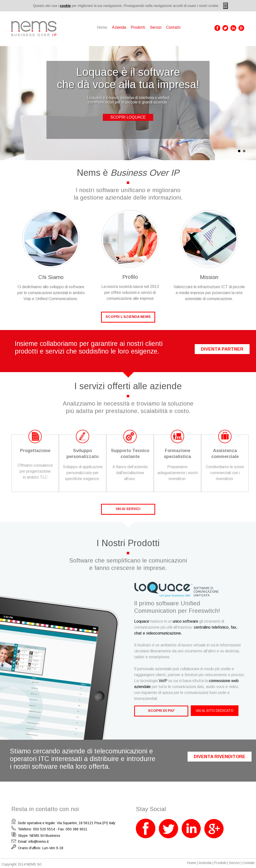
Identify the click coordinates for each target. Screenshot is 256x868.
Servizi (156, 27)
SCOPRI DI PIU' (161, 711)
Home (192, 863)
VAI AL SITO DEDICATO (215, 711)
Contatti (173, 27)
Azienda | (206, 863)
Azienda (119, 27)
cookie (65, 6)
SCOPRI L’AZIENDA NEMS (128, 317)
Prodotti (138, 27)
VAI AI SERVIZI (128, 509)
